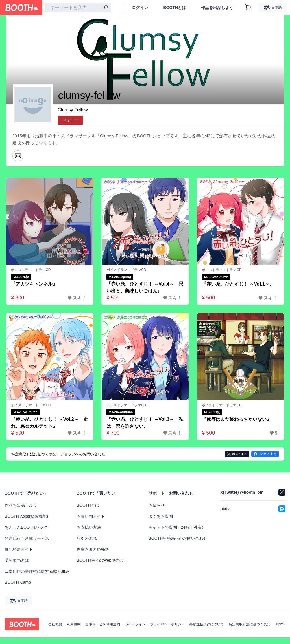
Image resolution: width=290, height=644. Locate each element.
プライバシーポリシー (167, 625)
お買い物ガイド (91, 517)
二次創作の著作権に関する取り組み (37, 572)
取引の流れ (87, 539)
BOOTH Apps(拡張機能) (26, 517)
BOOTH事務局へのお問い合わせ (178, 539)
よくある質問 (161, 517)
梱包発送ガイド (19, 550)
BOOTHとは (174, 8)
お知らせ (157, 506)
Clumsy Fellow (73, 110)
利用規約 (74, 625)
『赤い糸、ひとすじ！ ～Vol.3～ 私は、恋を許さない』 (145, 423)
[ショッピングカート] (248, 8)
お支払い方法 (89, 528)
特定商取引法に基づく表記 (250, 625)
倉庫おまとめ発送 (93, 550)
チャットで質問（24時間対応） (177, 528)
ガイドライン (135, 625)
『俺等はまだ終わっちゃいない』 (237, 419)
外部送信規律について (207, 625)
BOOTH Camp (18, 583)
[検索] (106, 8)
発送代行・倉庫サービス (27, 539)
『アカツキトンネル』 (34, 284)
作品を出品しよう (217, 8)
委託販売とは (17, 561)
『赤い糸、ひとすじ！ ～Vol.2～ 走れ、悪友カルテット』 (50, 423)
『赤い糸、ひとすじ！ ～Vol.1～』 (238, 284)
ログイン (140, 8)
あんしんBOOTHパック (26, 528)
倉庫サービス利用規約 (103, 625)
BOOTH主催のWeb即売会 (100, 561)
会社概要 (55, 625)
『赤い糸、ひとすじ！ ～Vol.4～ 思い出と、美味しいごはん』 (145, 287)
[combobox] (78, 8)
